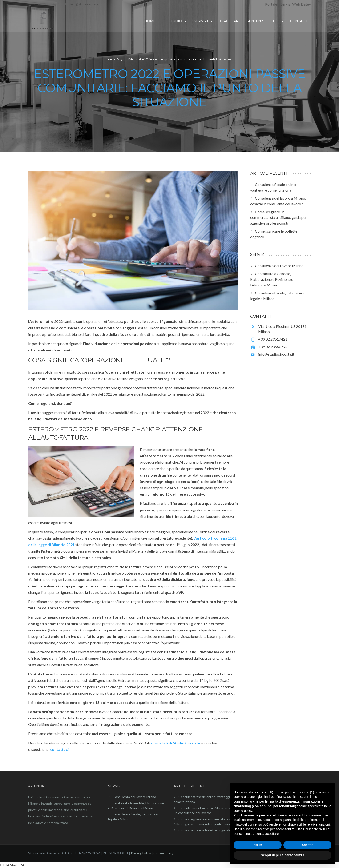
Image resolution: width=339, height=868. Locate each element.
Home (150, 21)
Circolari (230, 21)
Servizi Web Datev (296, 4)
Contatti (299, 21)
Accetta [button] (308, 845)
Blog (278, 21)
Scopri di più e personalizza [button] (282, 855)
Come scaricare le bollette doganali (204, 830)
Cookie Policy (163, 853)
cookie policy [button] (243, 811)
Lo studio (175, 21)
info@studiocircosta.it (85, 4)
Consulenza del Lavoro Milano (134, 797)
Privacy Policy (141, 853)
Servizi (204, 21)
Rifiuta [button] (258, 845)
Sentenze (256, 21)
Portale (271, 4)
